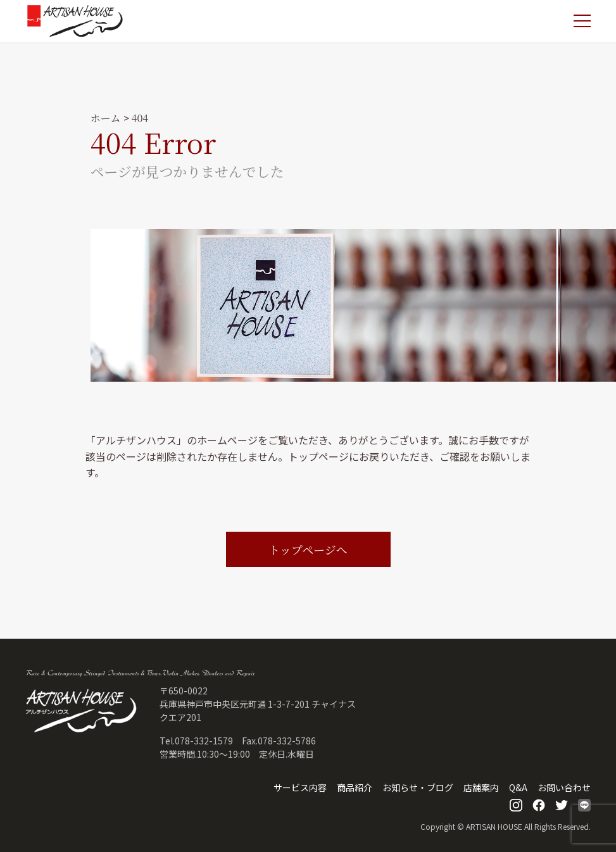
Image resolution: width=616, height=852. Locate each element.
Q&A (518, 787)
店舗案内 (481, 787)
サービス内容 (300, 787)
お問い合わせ (564, 787)
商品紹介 (355, 787)
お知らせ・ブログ (418, 787)
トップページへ (308, 549)
